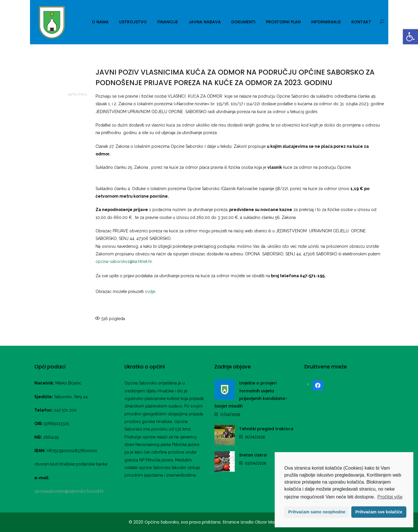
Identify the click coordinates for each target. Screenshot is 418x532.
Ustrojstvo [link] (133, 22)
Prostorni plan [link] (283, 22)
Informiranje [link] (326, 22)
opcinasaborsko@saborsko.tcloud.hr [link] (69, 491)
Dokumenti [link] (243, 22)
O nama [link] (100, 22)
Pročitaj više (390, 497)
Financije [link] (168, 22)
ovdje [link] (150, 292)
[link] (410, 37)
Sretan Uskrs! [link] (253, 455)
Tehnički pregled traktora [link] (266, 429)
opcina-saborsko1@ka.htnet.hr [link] (124, 261)
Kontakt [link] (361, 22)
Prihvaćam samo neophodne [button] (317, 512)
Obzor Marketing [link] (272, 522)
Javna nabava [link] (205, 22)
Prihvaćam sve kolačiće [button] (379, 512)
